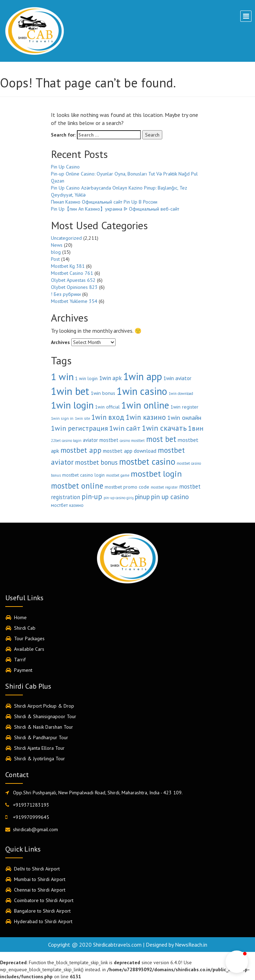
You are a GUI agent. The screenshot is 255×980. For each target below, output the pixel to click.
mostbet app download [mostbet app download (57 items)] (130, 451)
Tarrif (20, 660)
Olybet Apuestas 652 (73, 280)
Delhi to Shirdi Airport (37, 869)
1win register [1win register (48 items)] (184, 407)
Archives (60, 342)
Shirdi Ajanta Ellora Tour (39, 748)
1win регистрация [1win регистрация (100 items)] (79, 428)
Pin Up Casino (65, 167)
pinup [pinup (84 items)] (142, 497)
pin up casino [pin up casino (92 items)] (170, 496)
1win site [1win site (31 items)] (82, 418)
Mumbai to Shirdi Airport (40, 879)
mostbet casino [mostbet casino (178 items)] (147, 462)
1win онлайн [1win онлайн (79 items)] (184, 418)
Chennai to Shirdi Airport (40, 890)
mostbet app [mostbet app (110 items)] (81, 450)
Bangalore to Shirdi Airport (42, 911)
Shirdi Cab (25, 628)
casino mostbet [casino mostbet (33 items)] (132, 441)
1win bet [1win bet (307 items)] (70, 391)
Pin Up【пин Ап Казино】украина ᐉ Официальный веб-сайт (115, 209)
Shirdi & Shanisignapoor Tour (45, 716)
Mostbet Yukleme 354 (74, 301)
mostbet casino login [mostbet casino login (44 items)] (83, 475)
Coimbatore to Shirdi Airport (44, 900)
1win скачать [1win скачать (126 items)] (164, 428)
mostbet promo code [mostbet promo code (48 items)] (127, 487)
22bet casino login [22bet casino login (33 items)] (66, 441)
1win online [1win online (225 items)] (145, 405)
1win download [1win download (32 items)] (181, 393)
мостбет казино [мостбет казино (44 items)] (67, 505)
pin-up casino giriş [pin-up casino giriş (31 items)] (119, 498)
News (57, 245)
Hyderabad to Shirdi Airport (43, 921)
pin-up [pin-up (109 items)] (92, 496)
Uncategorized (66, 238)
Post (55, 259)
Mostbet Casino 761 (72, 273)
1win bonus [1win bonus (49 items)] (103, 393)
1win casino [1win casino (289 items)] (142, 391)
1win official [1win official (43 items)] (107, 407)
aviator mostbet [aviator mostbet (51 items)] (101, 440)
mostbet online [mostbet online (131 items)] (77, 486)
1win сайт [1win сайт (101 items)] (125, 428)
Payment (23, 670)
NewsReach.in (191, 945)
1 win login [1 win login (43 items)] (86, 379)
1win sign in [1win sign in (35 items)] (62, 418)
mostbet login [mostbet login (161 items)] (156, 474)
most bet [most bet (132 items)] (161, 439)
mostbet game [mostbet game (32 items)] (118, 475)
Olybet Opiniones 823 (74, 287)
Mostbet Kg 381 (68, 266)
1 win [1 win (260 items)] (62, 376)
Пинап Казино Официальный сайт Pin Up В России (104, 202)
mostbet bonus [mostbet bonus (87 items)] (96, 462)
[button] (237, 962)
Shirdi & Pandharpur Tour (41, 737)
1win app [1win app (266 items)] (143, 376)
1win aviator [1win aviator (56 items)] (177, 378)
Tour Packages (29, 638)
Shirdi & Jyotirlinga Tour (40, 759)
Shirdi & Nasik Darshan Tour (44, 727)
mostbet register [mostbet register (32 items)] (164, 487)
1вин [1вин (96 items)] (196, 428)
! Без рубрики (66, 294)
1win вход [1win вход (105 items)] (108, 417)
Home (20, 617)
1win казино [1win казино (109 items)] (146, 417)
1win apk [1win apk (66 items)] (110, 378)
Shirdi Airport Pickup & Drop (44, 706)
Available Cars (29, 649)
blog (56, 252)
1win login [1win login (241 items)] (72, 405)
